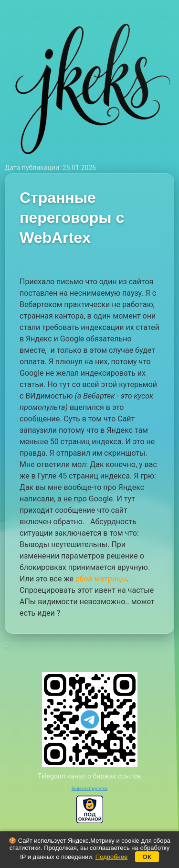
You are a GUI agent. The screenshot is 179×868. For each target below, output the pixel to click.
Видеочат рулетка (90, 788)
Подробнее (111, 857)
